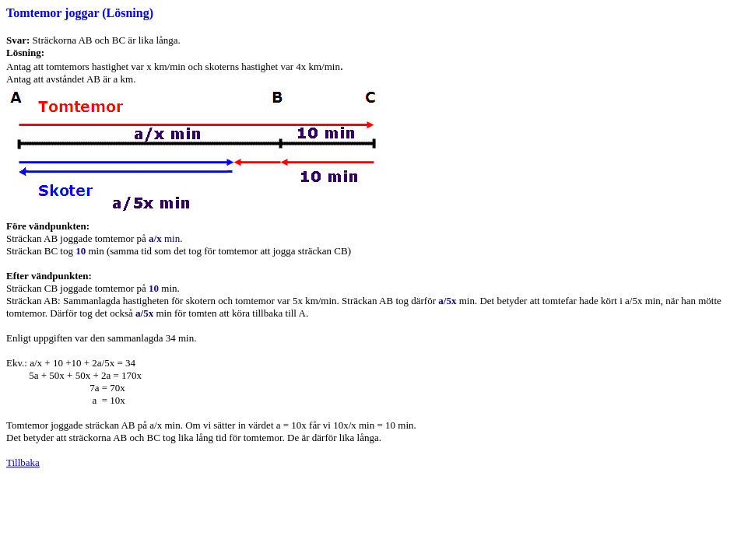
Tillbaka (23, 462)
